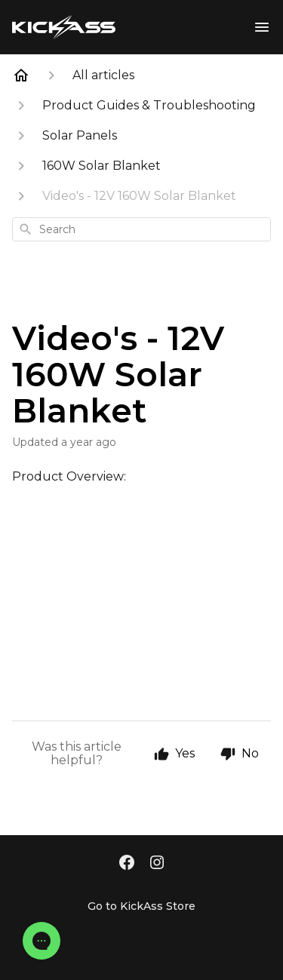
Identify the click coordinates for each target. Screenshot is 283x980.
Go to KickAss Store (141, 906)
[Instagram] (157, 864)
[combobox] (141, 229)
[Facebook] (127, 864)
